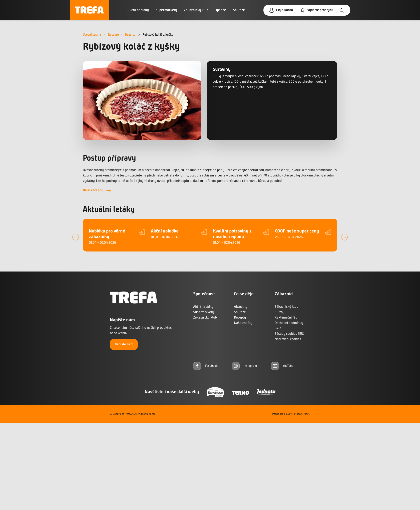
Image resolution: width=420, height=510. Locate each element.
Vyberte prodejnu (320, 10)
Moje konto (284, 10)
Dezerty (130, 35)
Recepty (113, 35)
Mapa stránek (302, 414)
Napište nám (124, 344)
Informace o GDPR (282, 414)
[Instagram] (244, 366)
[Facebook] (205, 366)
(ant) (152, 414)
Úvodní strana (92, 35)
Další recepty (93, 190)
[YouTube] (282, 366)
